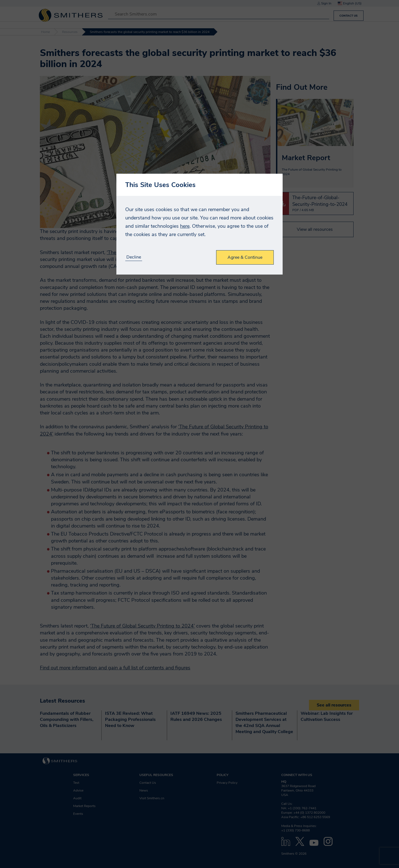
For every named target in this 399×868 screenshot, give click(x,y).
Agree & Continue (245, 257)
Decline (134, 257)
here (185, 226)
